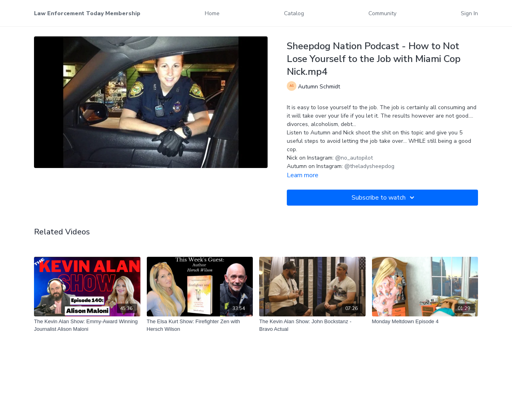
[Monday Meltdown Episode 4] (425, 322)
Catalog (294, 13)
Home (212, 13)
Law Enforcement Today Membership (87, 13)
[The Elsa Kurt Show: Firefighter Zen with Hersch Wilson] (200, 325)
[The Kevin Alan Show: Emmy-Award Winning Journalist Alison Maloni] (87, 325)
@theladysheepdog (369, 166)
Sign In (469, 13)
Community (382, 13)
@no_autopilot (354, 158)
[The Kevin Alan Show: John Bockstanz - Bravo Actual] (312, 325)
